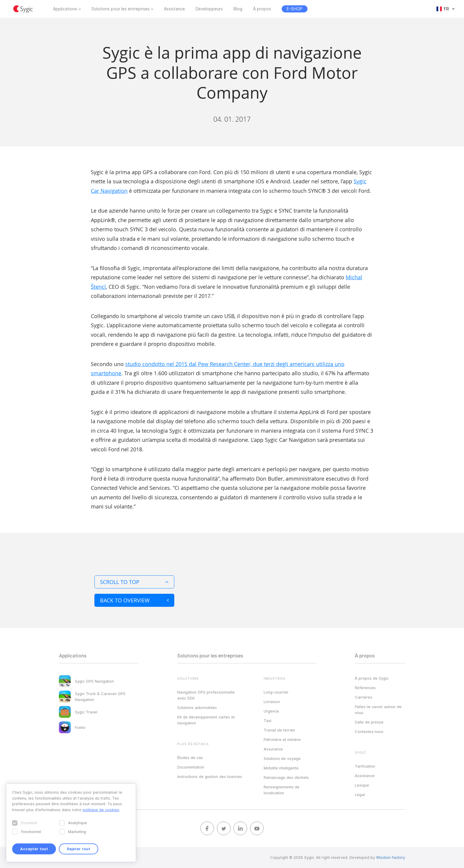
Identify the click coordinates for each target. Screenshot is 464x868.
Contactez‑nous (369, 731)
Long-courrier (276, 692)
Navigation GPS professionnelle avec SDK (206, 695)
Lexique (362, 785)
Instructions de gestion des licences (210, 776)
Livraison (272, 702)
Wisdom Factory (391, 857)
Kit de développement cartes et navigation (206, 720)
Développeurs (209, 9)
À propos (262, 9)
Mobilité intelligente (281, 768)
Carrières (364, 697)
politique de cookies (101, 810)
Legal (360, 795)
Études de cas (190, 758)
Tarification (365, 766)
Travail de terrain (279, 730)
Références (365, 688)
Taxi (268, 721)
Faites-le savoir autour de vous (378, 710)
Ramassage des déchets (286, 777)
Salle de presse (369, 722)
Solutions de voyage (282, 758)
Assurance (273, 749)
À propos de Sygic (372, 678)
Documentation (191, 767)
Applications (65, 9)
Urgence (271, 711)
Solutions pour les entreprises (121, 9)
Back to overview (134, 600)
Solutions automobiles (197, 707)
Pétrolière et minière (282, 739)
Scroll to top (134, 582)
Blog (238, 9)
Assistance (174, 9)
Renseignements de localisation (282, 790)
